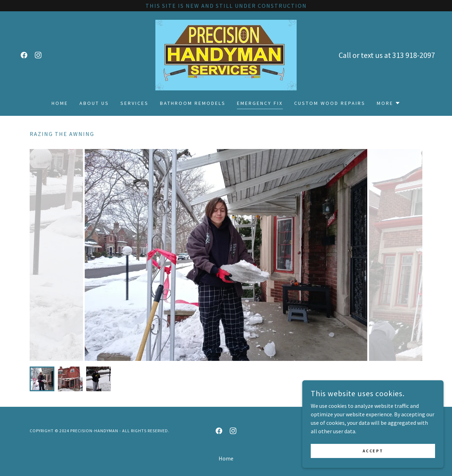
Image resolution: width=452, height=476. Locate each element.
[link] (24, 55)
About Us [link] (94, 103)
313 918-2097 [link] (414, 55)
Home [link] (60, 103)
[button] (389, 103)
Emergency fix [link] (260, 103)
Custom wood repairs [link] (330, 103)
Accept (373, 465)
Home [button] (226, 458)
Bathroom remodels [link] (193, 103)
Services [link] (135, 103)
